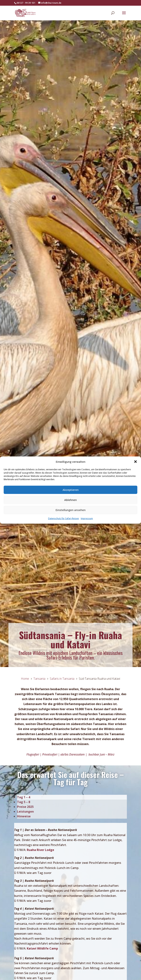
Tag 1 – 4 (24, 797)
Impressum (87, 518)
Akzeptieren (71, 490)
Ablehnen (70, 500)
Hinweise (24, 816)
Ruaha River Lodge (40, 850)
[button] (135, 462)
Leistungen (25, 811)
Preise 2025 (25, 807)
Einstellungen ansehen (71, 510)
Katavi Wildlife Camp (42, 948)
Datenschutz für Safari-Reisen (64, 518)
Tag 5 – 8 (24, 802)
